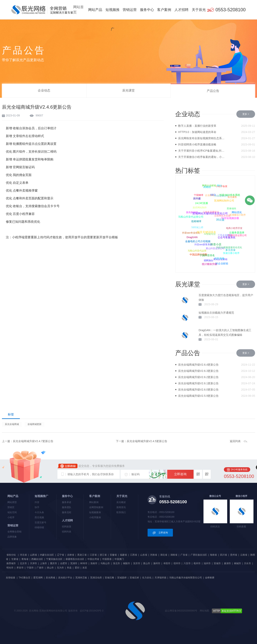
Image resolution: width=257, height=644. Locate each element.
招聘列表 (67, 532)
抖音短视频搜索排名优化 (230, 247)
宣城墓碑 (122, 578)
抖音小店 (216, 245)
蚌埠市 (84, 563)
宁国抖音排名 (207, 256)
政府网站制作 (200, 207)
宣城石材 (134, 578)
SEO (213, 195)
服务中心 (147, 10)
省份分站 (11, 555)
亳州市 (197, 563)
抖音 (37, 502)
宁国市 (30, 568)
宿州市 (177, 563)
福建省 (123, 555)
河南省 (154, 555)
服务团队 (67, 507)
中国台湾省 (93, 559)
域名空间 (12, 512)
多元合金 (230, 250)
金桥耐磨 (210, 578)
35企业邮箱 (222, 263)
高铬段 (207, 187)
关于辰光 (199, 10)
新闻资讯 (121, 507)
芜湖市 (74, 563)
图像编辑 (232, 208)
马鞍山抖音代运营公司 (191, 217)
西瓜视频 (39, 517)
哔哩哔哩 (39, 528)
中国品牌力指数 (198, 255)
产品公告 (213, 91)
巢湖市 (227, 563)
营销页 (11, 507)
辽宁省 (61, 555)
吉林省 (71, 555)
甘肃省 (15, 559)
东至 (85, 568)
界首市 (20, 568)
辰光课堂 (128, 90)
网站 (219, 186)
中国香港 (107, 559)
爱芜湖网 (38, 578)
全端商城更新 (34, 424)
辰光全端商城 (12, 424)
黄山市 (147, 563)
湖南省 (174, 555)
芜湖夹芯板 (81, 578)
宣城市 (217, 563)
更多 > (246, 114)
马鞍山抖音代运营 (197, 250)
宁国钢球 (199, 195)
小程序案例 (95, 517)
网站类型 (12, 502)
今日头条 (39, 512)
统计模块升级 (209, 264)
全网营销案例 (96, 507)
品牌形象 (12, 537)
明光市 (10, 568)
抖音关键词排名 (206, 233)
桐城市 (238, 563)
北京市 (23, 563)
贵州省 (234, 555)
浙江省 (103, 555)
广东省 (184, 555)
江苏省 (93, 555)
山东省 (144, 555)
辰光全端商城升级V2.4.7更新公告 (33, 441)
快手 (37, 507)
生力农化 (147, 578)
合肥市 (64, 563)
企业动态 (44, 90)
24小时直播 (201, 204)
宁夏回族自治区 (54, 559)
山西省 (33, 555)
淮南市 (94, 563)
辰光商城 (50, 578)
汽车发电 (219, 259)
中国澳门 (119, 559)
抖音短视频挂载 (230, 219)
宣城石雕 (109, 578)
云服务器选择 (237, 233)
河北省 (23, 555)
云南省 (244, 555)
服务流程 (67, 512)
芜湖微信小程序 (238, 215)
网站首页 (78, 10)
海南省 (213, 555)
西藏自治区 (37, 559)
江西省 (134, 555)
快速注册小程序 (231, 253)
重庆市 (54, 563)
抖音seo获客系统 (204, 244)
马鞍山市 (105, 563)
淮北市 (116, 563)
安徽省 (113, 555)
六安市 (187, 563)
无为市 (60, 568)
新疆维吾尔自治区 (75, 559)
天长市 (247, 563)
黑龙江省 (82, 555)
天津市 (33, 563)
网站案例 (94, 502)
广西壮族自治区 (199, 555)
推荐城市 (11, 563)
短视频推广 (113, 19)
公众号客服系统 (226, 238)
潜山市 (50, 568)
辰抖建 (197, 199)
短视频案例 (95, 512)
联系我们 (121, 512)
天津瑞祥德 (160, 578)
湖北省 (164, 555)
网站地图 (204, 611)
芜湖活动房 (96, 578)
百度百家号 (40, 523)
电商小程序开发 (234, 228)
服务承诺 (67, 502)
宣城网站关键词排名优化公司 (210, 214)
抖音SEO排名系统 (230, 195)
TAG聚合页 (25, 578)
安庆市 (137, 563)
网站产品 (95, 10)
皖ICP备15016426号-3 (92, 611)
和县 (69, 568)
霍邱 (77, 568)
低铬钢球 (196, 222)
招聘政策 (67, 527)
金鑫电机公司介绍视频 (198, 242)
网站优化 (237, 212)
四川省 (224, 555)
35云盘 (220, 220)
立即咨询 (180, 474)
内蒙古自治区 (47, 555)
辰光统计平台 (65, 578)
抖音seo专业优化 (191, 233)
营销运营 (130, 10)
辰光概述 (121, 502)
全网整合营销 (14, 532)
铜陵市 (127, 563)
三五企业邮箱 (225, 235)
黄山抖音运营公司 (216, 248)
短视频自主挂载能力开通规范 (216, 313)
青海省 (25, 559)
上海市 (43, 563)
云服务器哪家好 (211, 211)
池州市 (207, 563)
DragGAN (192, 237)
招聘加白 (209, 260)
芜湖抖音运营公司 (237, 235)
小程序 (11, 517)
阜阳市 (167, 563)
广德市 (40, 568)
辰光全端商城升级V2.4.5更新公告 (147, 441)
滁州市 (157, 563)
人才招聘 (181, 10)
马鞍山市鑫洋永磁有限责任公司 (186, 578)
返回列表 (235, 441)
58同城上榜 (198, 227)
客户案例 (164, 10)
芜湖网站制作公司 (224, 201)
